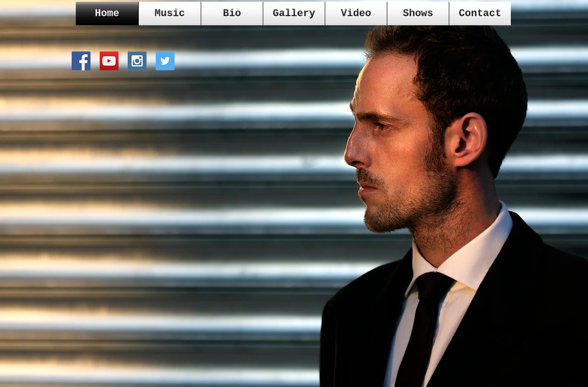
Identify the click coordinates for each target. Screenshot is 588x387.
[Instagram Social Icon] (137, 61)
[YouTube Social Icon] (109, 61)
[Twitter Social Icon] (165, 61)
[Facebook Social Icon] (81, 61)
